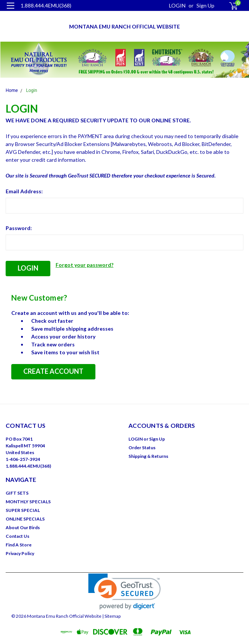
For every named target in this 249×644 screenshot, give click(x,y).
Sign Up (205, 5)
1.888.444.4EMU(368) (46, 5)
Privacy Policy (20, 553)
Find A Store (19, 545)
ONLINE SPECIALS (25, 519)
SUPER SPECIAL (23, 510)
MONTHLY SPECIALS (28, 502)
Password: (19, 228)
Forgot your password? (85, 265)
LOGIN (177, 5)
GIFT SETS (17, 493)
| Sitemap (111, 616)
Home (12, 90)
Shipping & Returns (148, 456)
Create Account (53, 371)
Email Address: (24, 191)
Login (32, 90)
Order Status (142, 448)
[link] (124, 592)
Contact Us (17, 536)
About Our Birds (23, 527)
